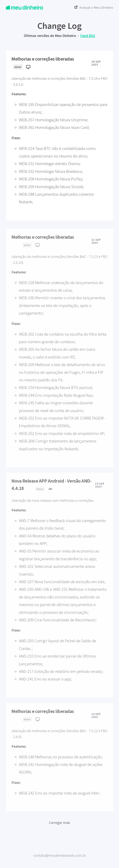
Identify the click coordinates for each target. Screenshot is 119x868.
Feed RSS (88, 36)
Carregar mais (59, 827)
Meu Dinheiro (60, 851)
